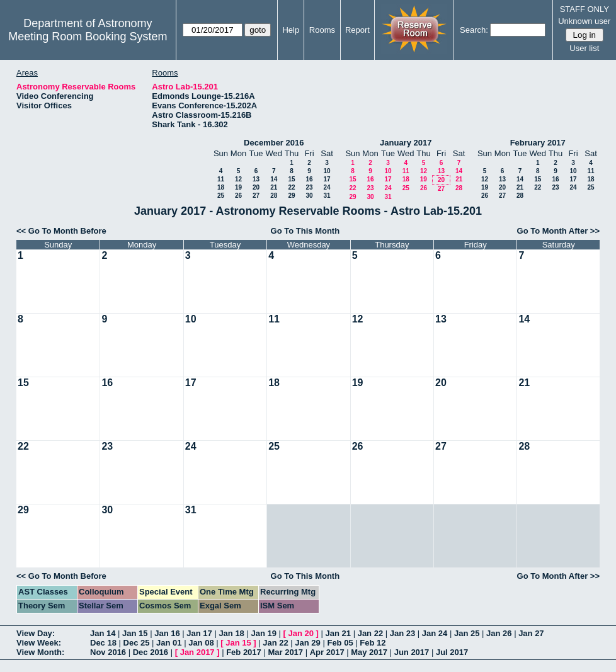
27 (256, 196)
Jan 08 (201, 643)
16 (309, 179)
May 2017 (369, 652)
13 (256, 179)
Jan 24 (435, 633)
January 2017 (406, 143)
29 (291, 196)
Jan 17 (199, 633)
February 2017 (538, 143)
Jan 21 (338, 633)
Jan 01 (169, 643)
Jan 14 (103, 633)
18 (221, 187)
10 (327, 171)
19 (238, 187)
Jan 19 (263, 633)
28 (274, 196)
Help (291, 30)
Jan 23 (402, 633)
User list (584, 48)
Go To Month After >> (558, 231)
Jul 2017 (452, 652)
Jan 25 (467, 633)
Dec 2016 (151, 652)
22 (291, 187)
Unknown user (584, 21)
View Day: (36, 633)
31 (327, 196)
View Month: (40, 652)
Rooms (322, 30)
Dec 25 (137, 643)
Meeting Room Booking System (88, 37)
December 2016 (274, 143)
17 (327, 179)
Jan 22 (370, 633)
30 (309, 196)
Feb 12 (373, 643)
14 (274, 179)
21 (274, 187)
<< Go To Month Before (61, 231)
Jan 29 (307, 643)
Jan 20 (301, 633)
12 (238, 179)
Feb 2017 (244, 652)
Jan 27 (531, 633)
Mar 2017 (285, 652)
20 (256, 187)
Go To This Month (305, 231)
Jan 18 (231, 633)
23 (309, 187)
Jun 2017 (412, 652)
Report (357, 30)
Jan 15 (135, 633)
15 (291, 179)
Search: (474, 30)
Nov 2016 (108, 652)
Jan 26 (499, 633)
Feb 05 (340, 643)
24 (327, 187)
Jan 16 (167, 633)
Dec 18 (103, 643)
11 (221, 179)
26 (238, 196)
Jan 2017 (197, 652)
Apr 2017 (327, 652)
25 (221, 196)
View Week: (39, 643)
